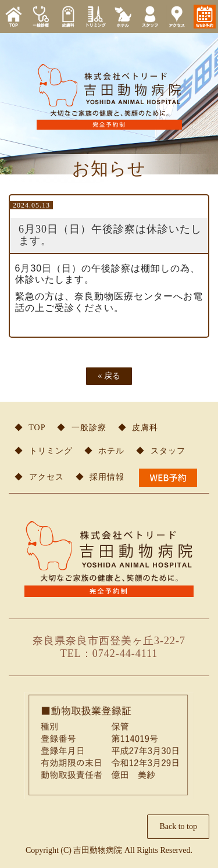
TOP (37, 428)
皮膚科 (145, 428)
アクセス (47, 477)
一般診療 (89, 428)
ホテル (111, 451)
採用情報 (107, 477)
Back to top (178, 826)
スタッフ (168, 451)
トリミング (51, 451)
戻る (109, 376)
